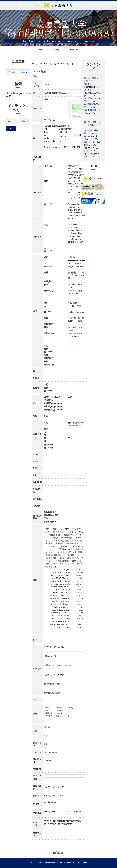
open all (12, 121)
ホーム (35, 64)
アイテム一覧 (50, 64)
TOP (42, 50)
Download (79, 135)
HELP (57, 50)
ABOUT (74, 50)
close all (25, 121)
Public (11, 128)
